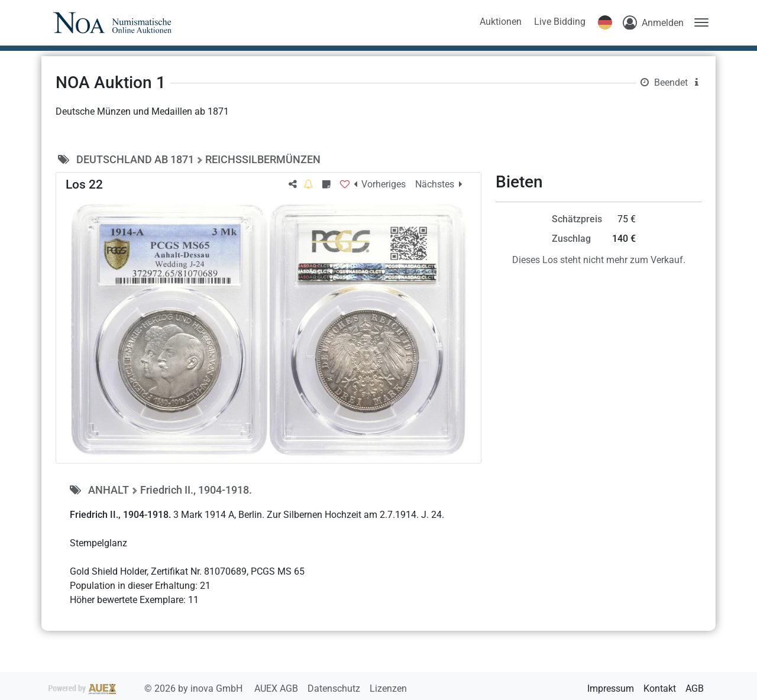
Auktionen (501, 22)
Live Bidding (560, 22)
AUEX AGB (277, 688)
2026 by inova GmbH (147, 688)
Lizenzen (388, 688)
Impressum (611, 688)
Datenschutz (335, 688)
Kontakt (660, 688)
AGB (695, 688)
